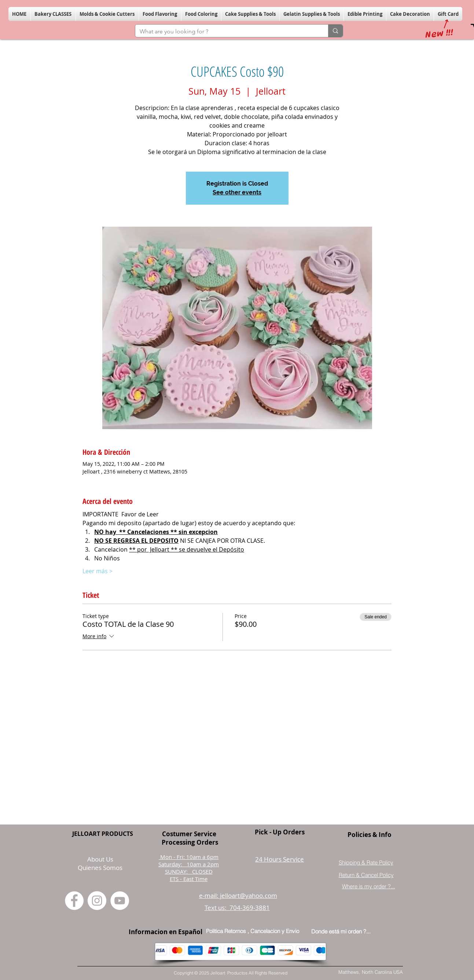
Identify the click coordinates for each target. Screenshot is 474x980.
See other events (237, 192)
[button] (53, 14)
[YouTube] (120, 901)
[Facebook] (74, 901)
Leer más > (98, 571)
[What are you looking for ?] (226, 32)
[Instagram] (97, 901)
